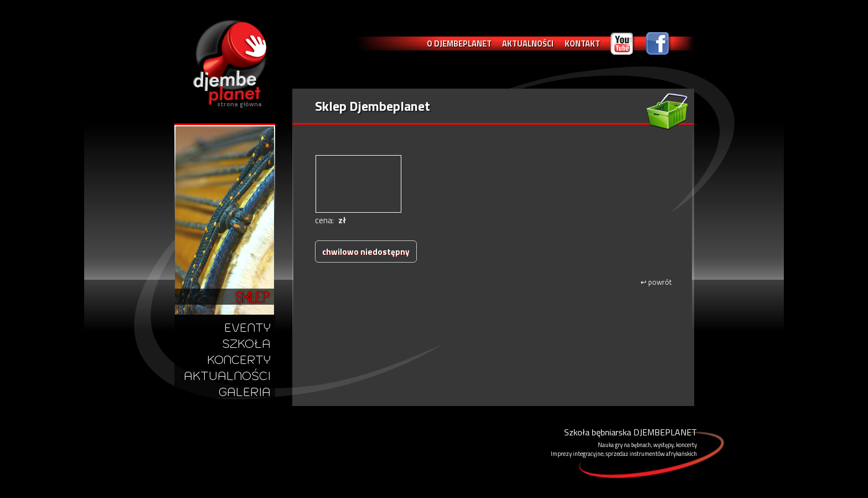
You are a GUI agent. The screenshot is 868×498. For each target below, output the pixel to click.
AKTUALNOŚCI (528, 43)
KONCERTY (239, 360)
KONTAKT (582, 43)
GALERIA (245, 392)
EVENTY (247, 328)
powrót (656, 282)
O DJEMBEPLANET (459, 43)
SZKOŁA (246, 344)
